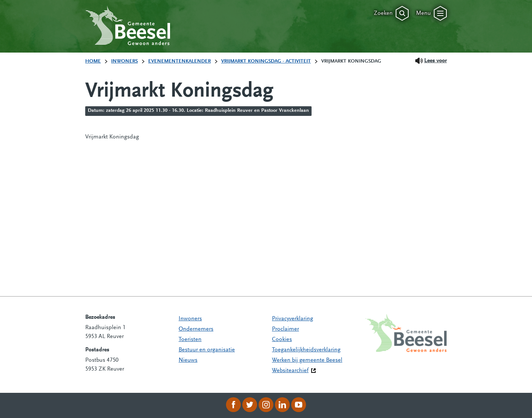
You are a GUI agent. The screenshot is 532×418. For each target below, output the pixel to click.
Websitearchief (290, 371)
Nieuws (188, 360)
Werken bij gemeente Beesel (307, 360)
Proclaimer (285, 329)
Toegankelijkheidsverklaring (306, 350)
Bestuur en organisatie (207, 350)
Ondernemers (196, 329)
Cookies (282, 340)
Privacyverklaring (292, 319)
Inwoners (190, 319)
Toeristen (190, 340)
